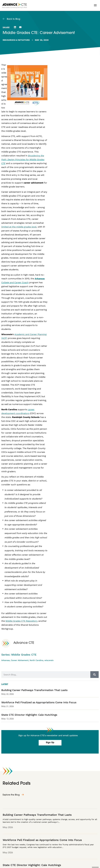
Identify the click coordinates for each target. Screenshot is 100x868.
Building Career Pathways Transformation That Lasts (35, 690)
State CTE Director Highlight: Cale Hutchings (29, 715)
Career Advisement (20, 660)
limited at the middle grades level (19, 227)
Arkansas (40, 279)
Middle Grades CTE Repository (21, 621)
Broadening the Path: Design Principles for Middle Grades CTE (23, 160)
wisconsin (49, 660)
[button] (95, 5)
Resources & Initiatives (16, 40)
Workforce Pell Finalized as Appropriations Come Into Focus (39, 702)
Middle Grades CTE (24, 655)
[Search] (94, 675)
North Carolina (36, 660)
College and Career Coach (15, 282)
